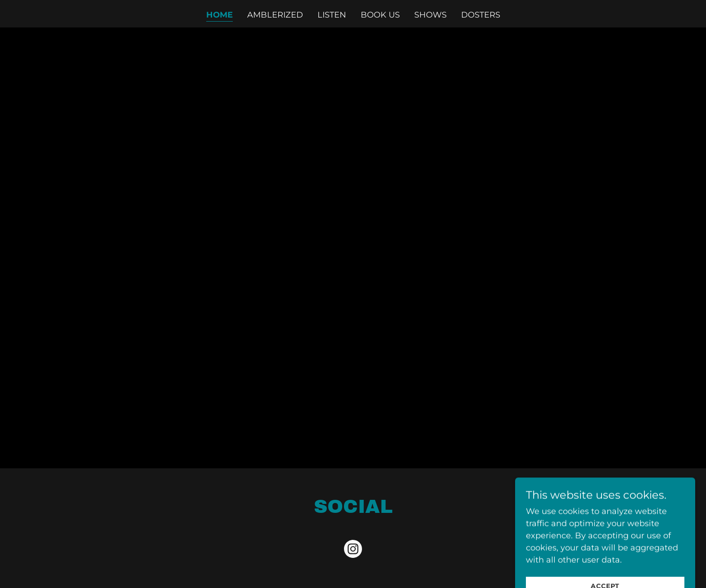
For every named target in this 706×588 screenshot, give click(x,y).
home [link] (219, 15)
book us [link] (380, 15)
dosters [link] (481, 15)
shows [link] (430, 15)
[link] (353, 551)
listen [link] (332, 15)
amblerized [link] (275, 15)
